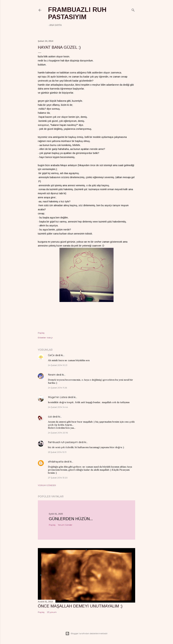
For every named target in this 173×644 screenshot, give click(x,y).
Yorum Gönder (47, 485)
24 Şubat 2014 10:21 (58, 365)
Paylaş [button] (41, 333)
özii (50, 417)
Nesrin (52, 375)
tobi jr (50, 338)
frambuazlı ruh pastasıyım (77, 13)
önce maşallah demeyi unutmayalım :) (80, 606)
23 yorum (52, 612)
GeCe (51, 355)
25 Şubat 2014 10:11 (57, 452)
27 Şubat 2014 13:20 (58, 478)
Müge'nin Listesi (58, 397)
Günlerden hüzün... (71, 519)
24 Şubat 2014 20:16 (58, 433)
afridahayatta (56, 462)
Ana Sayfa (55, 25)
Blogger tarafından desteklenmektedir (86, 634)
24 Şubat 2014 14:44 (58, 407)
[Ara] (133, 9)
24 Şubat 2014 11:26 (57, 388)
